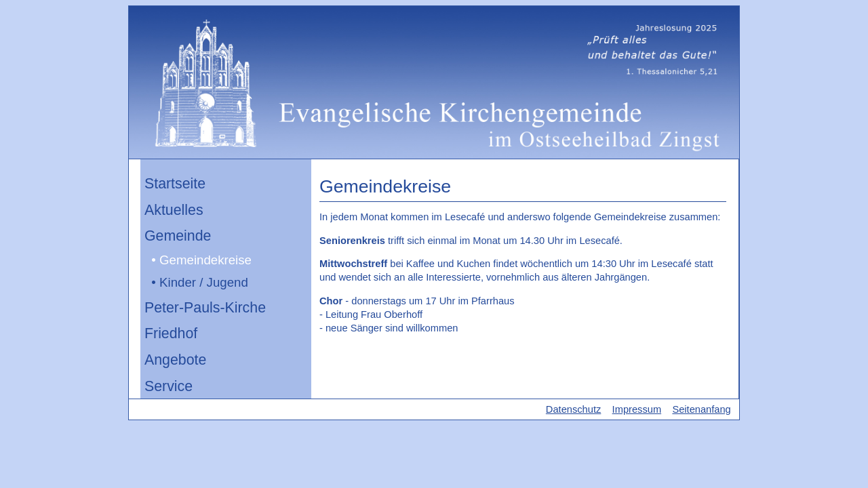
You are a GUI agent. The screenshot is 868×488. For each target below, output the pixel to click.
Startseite (175, 184)
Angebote (175, 360)
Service (169, 386)
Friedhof (171, 333)
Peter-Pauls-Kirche (205, 308)
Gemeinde (178, 236)
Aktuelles (174, 210)
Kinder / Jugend (204, 282)
